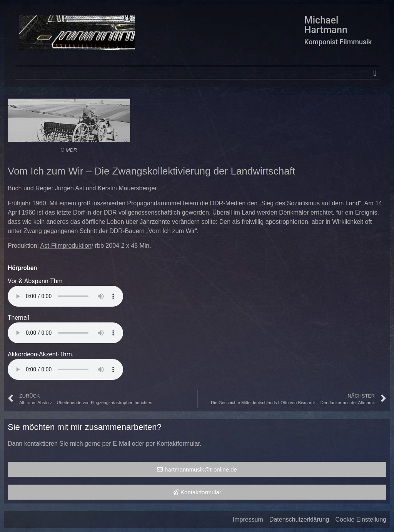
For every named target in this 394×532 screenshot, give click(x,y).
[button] (375, 73)
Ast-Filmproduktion (66, 246)
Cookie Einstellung (361, 519)
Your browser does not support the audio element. (65, 296)
